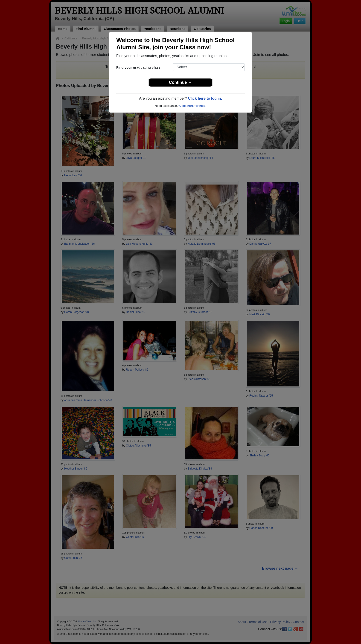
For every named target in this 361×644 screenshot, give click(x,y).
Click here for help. (193, 106)
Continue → (181, 82)
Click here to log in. (205, 98)
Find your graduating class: (139, 67)
